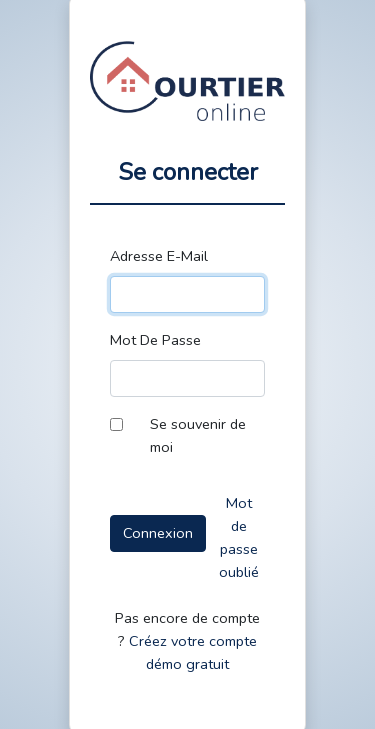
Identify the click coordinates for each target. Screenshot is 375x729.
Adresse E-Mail (159, 256)
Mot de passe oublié (239, 537)
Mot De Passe (155, 340)
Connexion (158, 533)
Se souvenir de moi (198, 435)
